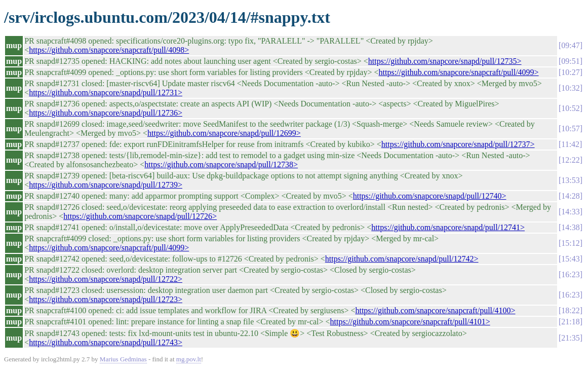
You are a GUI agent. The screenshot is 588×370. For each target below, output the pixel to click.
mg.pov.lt (189, 359)
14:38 (570, 227)
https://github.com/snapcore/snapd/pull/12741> (448, 227)
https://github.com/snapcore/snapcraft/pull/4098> (109, 50)
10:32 (570, 88)
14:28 (570, 196)
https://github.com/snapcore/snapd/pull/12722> (106, 279)
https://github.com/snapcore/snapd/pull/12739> (106, 185)
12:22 (570, 160)
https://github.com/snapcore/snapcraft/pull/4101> (410, 322)
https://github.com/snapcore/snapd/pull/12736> (106, 113)
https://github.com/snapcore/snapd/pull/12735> (445, 61)
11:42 (570, 144)
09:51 (570, 61)
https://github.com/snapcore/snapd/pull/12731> (106, 92)
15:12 (570, 243)
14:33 (570, 212)
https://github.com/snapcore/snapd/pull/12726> (140, 216)
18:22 (570, 310)
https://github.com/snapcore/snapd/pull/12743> (106, 342)
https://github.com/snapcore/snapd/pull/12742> (402, 259)
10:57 (570, 128)
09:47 (570, 45)
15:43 (570, 259)
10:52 (570, 108)
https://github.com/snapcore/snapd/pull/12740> (430, 196)
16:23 (570, 274)
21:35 (570, 338)
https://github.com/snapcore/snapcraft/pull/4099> (459, 72)
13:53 (570, 180)
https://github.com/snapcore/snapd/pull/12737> (458, 144)
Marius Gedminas (123, 359)
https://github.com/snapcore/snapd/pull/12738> (221, 164)
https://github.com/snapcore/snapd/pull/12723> (106, 299)
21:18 (570, 322)
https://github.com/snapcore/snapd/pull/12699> (224, 133)
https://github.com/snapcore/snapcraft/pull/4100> (435, 310)
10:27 (570, 72)
